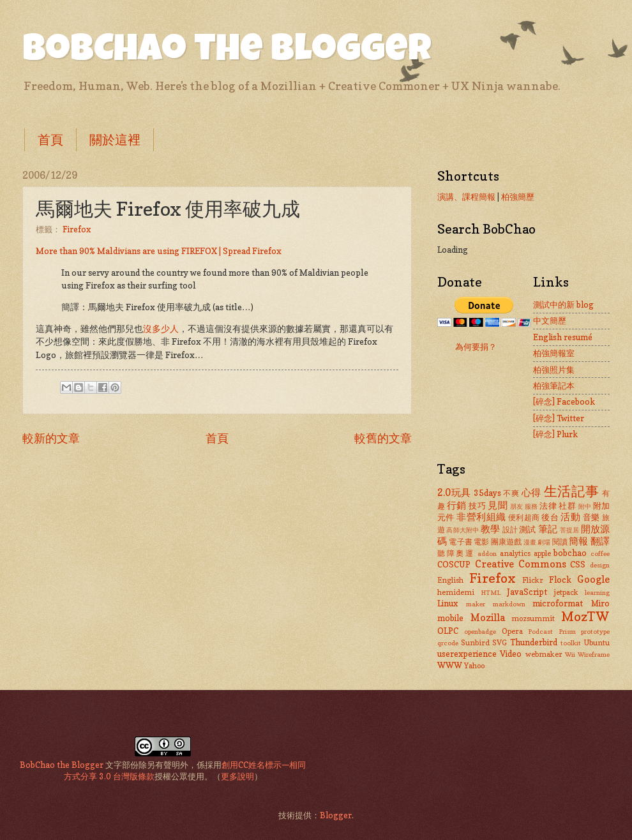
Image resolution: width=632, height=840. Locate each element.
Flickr (533, 580)
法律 (548, 506)
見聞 (498, 505)
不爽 (511, 493)
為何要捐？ (476, 347)
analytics (515, 553)
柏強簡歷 (518, 197)
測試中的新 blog (563, 304)
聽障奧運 (456, 553)
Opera (512, 631)
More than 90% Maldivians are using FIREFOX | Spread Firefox (159, 251)
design (600, 565)
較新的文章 (51, 438)
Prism (567, 631)
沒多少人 (161, 329)
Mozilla (488, 618)
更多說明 (237, 776)
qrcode (448, 643)
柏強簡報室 (554, 353)
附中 (585, 506)
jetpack (566, 592)
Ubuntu (597, 643)
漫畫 (530, 542)
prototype (595, 631)
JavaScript (527, 592)
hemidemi (456, 592)
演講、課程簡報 (466, 197)
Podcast (540, 631)
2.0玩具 (454, 492)
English (450, 580)
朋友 (517, 506)
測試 (527, 529)
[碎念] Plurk (555, 434)
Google (593, 579)
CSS (578, 564)
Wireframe (594, 654)
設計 (510, 530)
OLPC (448, 631)
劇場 (544, 542)
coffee (600, 553)
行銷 (457, 505)
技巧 (477, 506)
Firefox (77, 229)
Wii (570, 654)
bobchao (570, 553)
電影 (481, 542)
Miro (600, 603)
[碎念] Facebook (564, 401)
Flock (560, 580)
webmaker (544, 654)
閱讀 (560, 542)
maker (476, 604)
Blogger (336, 815)
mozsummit (533, 619)
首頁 (50, 140)
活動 (570, 517)
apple (542, 553)
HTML (491, 592)
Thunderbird (534, 642)
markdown (509, 604)
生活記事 (572, 491)
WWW (450, 665)
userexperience (467, 654)
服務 (531, 506)
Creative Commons (521, 564)
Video (511, 654)
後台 (550, 517)
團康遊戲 (507, 542)
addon (487, 553)
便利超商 (524, 518)
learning (597, 592)
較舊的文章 (383, 438)
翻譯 (600, 541)
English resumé (563, 337)
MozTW (585, 616)
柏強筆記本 (554, 386)
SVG (500, 643)
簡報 (578, 541)
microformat (558, 603)
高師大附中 (463, 530)
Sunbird (475, 643)
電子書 (461, 542)
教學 (490, 529)
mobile (450, 618)
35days (487, 493)
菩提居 (570, 530)
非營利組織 (481, 517)
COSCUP (454, 564)
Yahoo (474, 666)
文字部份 (122, 765)
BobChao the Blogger (227, 52)
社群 (567, 506)
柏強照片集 (554, 370)
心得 (531, 492)
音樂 (591, 517)
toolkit (571, 643)
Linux (448, 603)
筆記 (548, 529)
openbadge (480, 631)
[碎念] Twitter (559, 418)
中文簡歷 (550, 320)
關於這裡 (115, 140)
